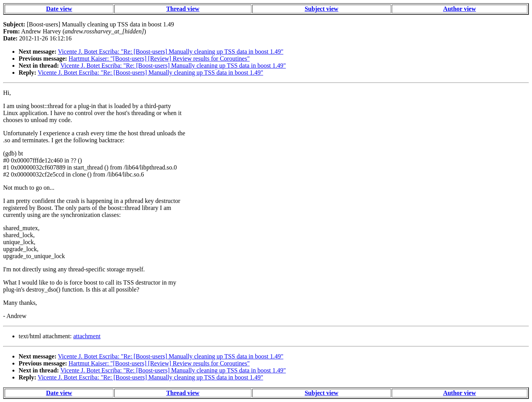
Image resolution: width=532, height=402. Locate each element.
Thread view (183, 9)
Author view (460, 9)
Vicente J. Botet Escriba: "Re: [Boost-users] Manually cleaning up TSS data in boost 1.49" (171, 52)
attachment (87, 336)
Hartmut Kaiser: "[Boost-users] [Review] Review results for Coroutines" (159, 59)
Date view (59, 9)
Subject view (322, 9)
